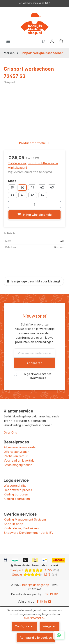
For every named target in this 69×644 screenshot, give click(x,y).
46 (33, 195)
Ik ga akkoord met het (37, 376)
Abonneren (34, 363)
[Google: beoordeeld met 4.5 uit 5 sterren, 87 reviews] (34, 575)
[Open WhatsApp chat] (59, 635)
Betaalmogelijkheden (18, 465)
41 (32, 187)
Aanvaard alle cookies (36, 638)
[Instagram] (41, 602)
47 (43, 195)
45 (23, 195)
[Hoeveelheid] (35, 205)
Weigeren (49, 626)
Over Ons (10, 432)
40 (22, 188)
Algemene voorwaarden (21, 447)
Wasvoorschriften (16, 486)
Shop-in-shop (13, 524)
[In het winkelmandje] (34, 215)
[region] (34, 112)
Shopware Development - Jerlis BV (29, 533)
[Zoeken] (43, 41)
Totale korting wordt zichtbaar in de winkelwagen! (33, 165)
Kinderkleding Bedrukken (21, 528)
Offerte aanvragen (16, 452)
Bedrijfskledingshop (36, 585)
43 (52, 187)
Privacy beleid (37, 378)
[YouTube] (50, 602)
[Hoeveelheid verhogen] (57, 205)
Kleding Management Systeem (25, 519)
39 (12, 187)
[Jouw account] (52, 41)
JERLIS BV (50, 594)
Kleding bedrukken (17, 499)
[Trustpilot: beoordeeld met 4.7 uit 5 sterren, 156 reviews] (34, 570)
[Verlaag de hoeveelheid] (12, 205)
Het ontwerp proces (18, 490)
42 (42, 187)
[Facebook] (38, 602)
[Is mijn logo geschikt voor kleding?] (33, 281)
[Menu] (8, 41)
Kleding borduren (16, 494)
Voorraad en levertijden (20, 460)
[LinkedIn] (45, 602)
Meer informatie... (34, 618)
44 (13, 195)
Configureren (25, 626)
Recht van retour (16, 456)
